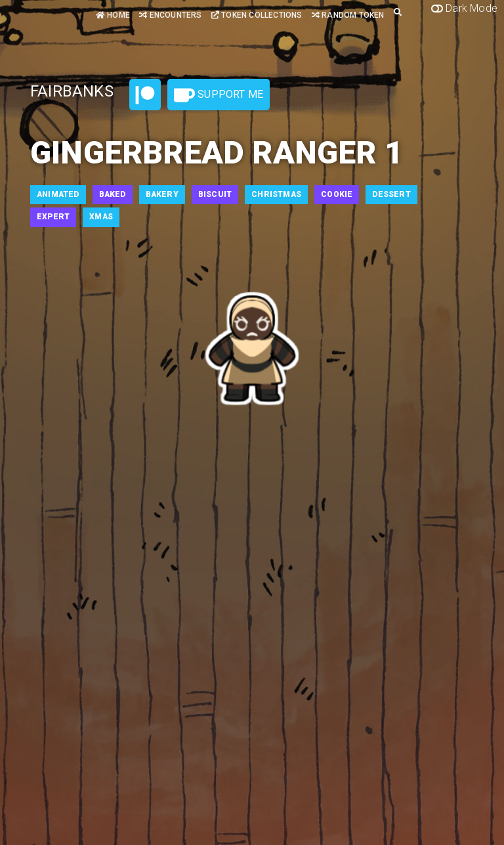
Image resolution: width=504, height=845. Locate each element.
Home (113, 15)
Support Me (219, 95)
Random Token (348, 15)
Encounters (170, 15)
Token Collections (257, 15)
